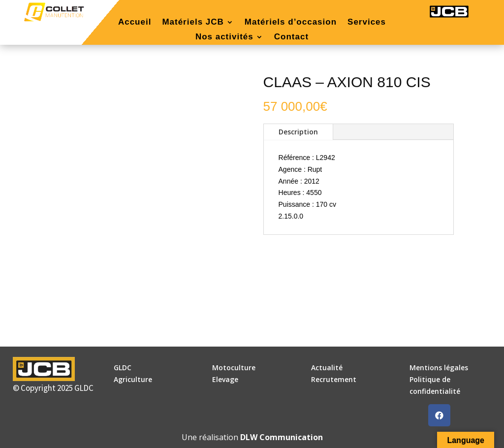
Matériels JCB (193, 23)
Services (367, 23)
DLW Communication (282, 437)
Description (298, 132)
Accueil (135, 23)
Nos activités (224, 37)
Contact (291, 37)
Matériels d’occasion (291, 23)
